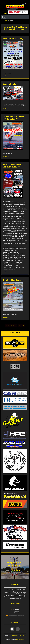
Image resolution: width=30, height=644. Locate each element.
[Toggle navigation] (4, 17)
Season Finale (9, 84)
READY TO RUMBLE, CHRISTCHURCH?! (13, 166)
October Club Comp (12, 280)
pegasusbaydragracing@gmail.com (17, 616)
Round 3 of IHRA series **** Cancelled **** (14, 118)
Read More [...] (7, 76)
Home (5, 21)
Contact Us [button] (16, 571)
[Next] (23, 325)
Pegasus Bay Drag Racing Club (18, 636)
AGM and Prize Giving (13, 39)
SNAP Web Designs (20, 640)
